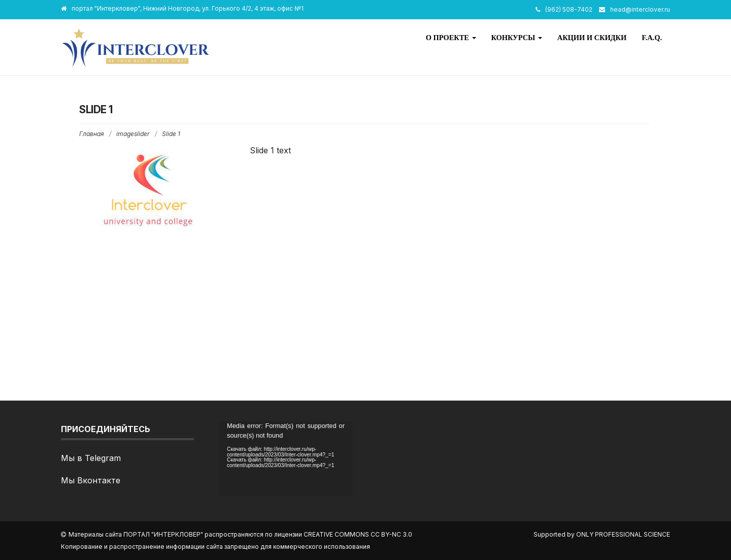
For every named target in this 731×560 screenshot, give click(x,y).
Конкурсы (517, 38)
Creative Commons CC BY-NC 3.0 (358, 534)
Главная (92, 134)
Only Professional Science (623, 534)
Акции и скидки (592, 38)
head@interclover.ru (640, 9)
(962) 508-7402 (569, 9)
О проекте (451, 38)
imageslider (133, 134)
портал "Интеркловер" (163, 534)
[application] (286, 458)
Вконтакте (99, 480)
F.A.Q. (652, 38)
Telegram (103, 458)
